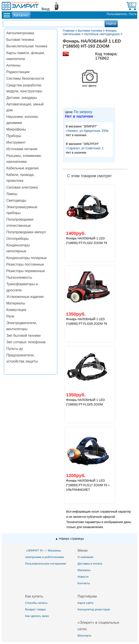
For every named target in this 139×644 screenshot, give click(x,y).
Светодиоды (16, 200)
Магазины (84, 570)
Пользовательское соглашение (46, 564)
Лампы (12, 194)
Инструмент (16, 142)
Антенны (13, 65)
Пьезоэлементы (19, 277)
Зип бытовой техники (23, 336)
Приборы (14, 136)
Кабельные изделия (22, 168)
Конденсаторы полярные (27, 258)
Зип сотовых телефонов (26, 342)
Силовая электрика (22, 187)
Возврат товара (35, 609)
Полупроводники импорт (26, 232)
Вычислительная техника (27, 46)
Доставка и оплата (90, 564)
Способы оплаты (36, 603)
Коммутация (16, 310)
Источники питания (22, 149)
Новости (83, 577)
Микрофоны (16, 129)
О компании (85, 557)
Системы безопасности (25, 78)
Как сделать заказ (37, 616)
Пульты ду (15, 349)
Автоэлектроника (20, 33)
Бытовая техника (20, 40)
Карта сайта (85, 603)
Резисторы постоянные (25, 264)
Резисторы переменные (26, 271)
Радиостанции (18, 72)
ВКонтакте (84, 636)
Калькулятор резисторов (94, 609)
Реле (10, 316)
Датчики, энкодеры (22, 98)
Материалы (16, 303)
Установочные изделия (25, 297)
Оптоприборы (17, 239)
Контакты (84, 583)
